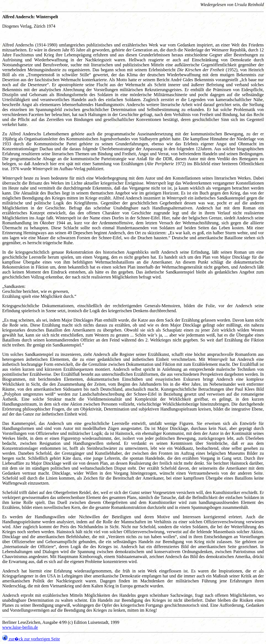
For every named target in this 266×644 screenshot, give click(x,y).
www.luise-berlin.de (20, 627)
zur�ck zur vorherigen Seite (31, 639)
